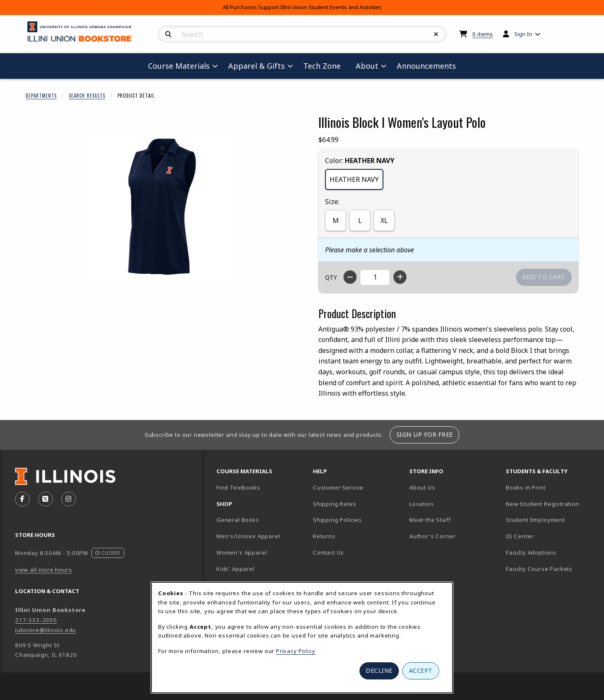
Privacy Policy (296, 651)
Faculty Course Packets (539, 569)
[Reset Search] (436, 34)
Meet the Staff (430, 520)
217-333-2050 (36, 620)
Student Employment (551, 520)
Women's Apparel (242, 552)
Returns (324, 536)
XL (384, 220)
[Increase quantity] (400, 277)
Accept (421, 670)
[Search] (168, 34)
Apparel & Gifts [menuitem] (256, 66)
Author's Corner (432, 536)
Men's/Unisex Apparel (248, 536)
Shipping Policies (337, 520)
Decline (379, 670)
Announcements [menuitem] (426, 66)
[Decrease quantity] (350, 277)
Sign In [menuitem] (523, 34)
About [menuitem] (367, 66)
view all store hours (44, 570)
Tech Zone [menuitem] (325, 66)
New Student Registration (543, 504)
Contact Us (328, 552)
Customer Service (338, 487)
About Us (422, 487)
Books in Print (551, 487)
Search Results (87, 96)
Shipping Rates (335, 504)
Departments (41, 96)
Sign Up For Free (425, 434)
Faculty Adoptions (531, 552)
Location (422, 504)
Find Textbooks (238, 487)
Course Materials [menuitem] (179, 66)
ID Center (549, 536)
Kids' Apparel (236, 569)
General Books (238, 520)
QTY (331, 277)
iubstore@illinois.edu (46, 630)
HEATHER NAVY (354, 179)
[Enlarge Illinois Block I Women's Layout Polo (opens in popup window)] (162, 207)
